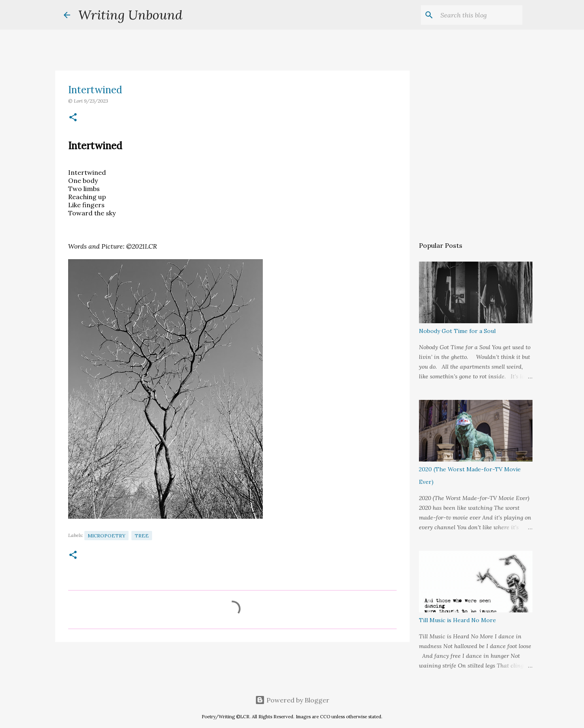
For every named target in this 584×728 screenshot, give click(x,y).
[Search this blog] (480, 15)
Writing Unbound (130, 15)
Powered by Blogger (292, 700)
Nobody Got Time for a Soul (457, 331)
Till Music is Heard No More (457, 620)
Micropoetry (106, 536)
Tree (142, 536)
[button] (73, 118)
